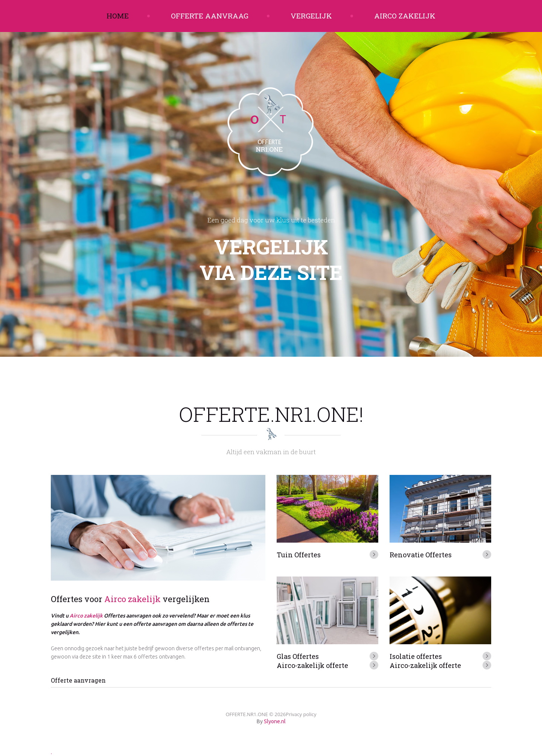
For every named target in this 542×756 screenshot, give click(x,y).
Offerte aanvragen (78, 680)
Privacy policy (301, 714)
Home (118, 16)
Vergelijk (311, 16)
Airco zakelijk (405, 16)
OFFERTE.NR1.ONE (247, 714)
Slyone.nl (275, 721)
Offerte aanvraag (210, 16)
